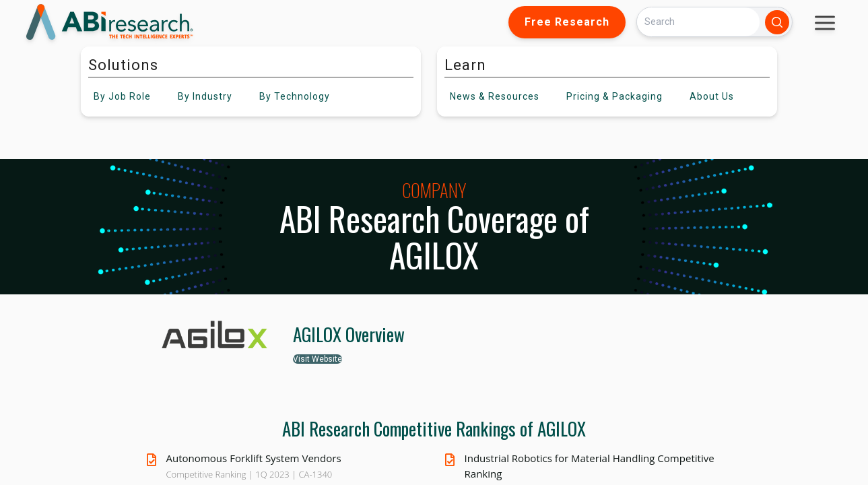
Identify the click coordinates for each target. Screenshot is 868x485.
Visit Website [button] (318, 359)
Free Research (567, 22)
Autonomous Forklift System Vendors (254, 458)
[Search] (698, 22)
